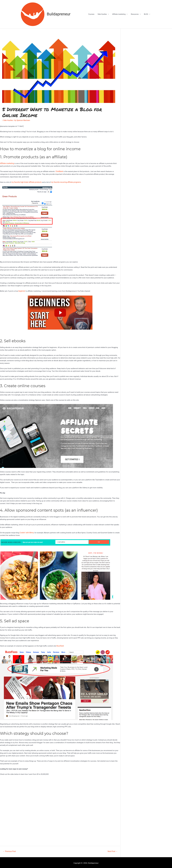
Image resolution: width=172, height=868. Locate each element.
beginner (22, 290)
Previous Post (9, 850)
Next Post (113, 850)
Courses (91, 14)
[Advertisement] (149, 50)
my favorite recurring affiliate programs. (64, 182)
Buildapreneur (59, 14)
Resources (135, 14)
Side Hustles (102, 14)
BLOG (146, 14)
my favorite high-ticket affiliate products (26, 182)
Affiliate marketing (119, 14)
